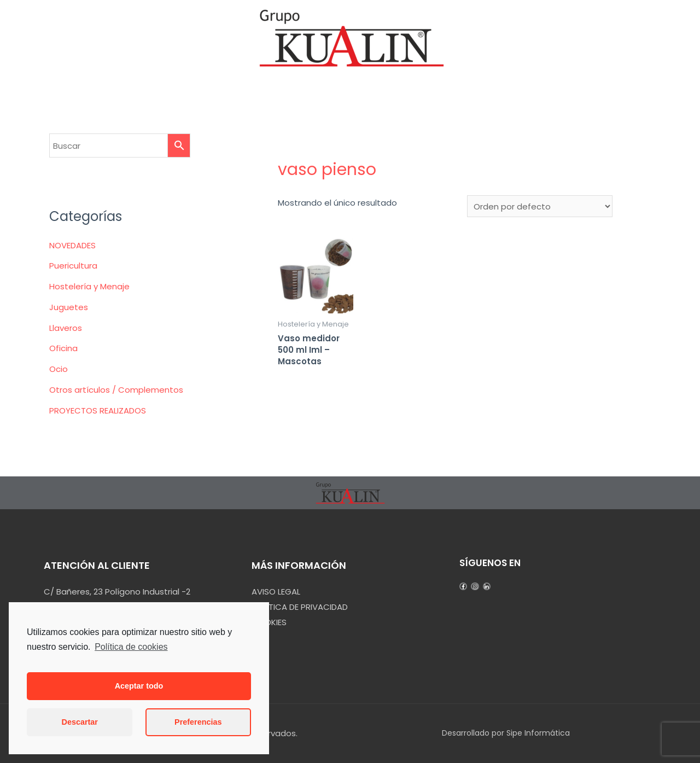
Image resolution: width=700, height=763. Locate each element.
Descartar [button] (80, 722)
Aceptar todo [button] (139, 686)
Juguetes (69, 307)
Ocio (59, 369)
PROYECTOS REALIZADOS (98, 410)
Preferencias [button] (198, 722)
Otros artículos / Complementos (116, 390)
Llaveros (66, 328)
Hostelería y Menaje (89, 286)
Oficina (63, 348)
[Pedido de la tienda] (540, 206)
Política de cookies (131, 647)
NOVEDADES (72, 245)
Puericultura (73, 266)
